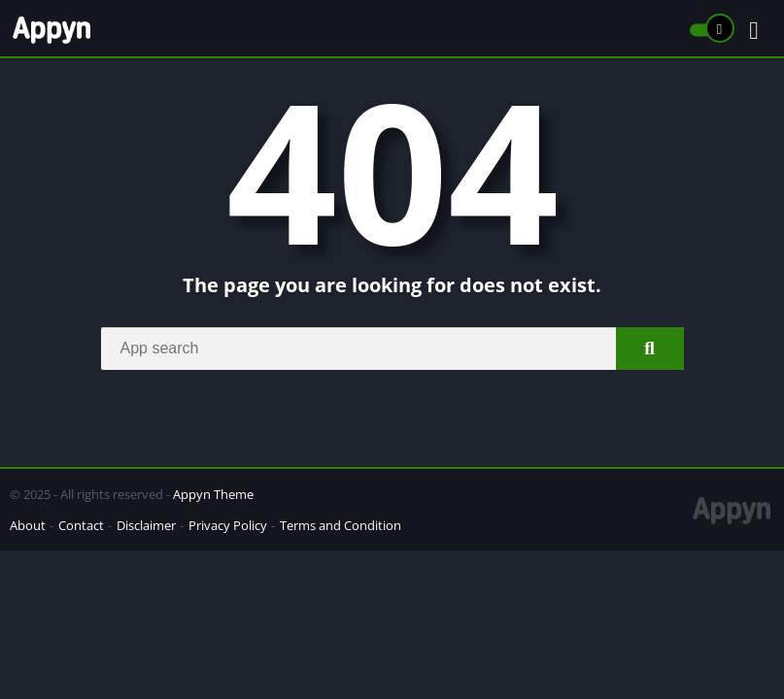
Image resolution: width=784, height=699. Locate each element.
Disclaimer (146, 525)
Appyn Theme (213, 494)
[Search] (392, 349)
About (28, 525)
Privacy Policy (228, 525)
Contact (81, 525)
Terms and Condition (341, 525)
